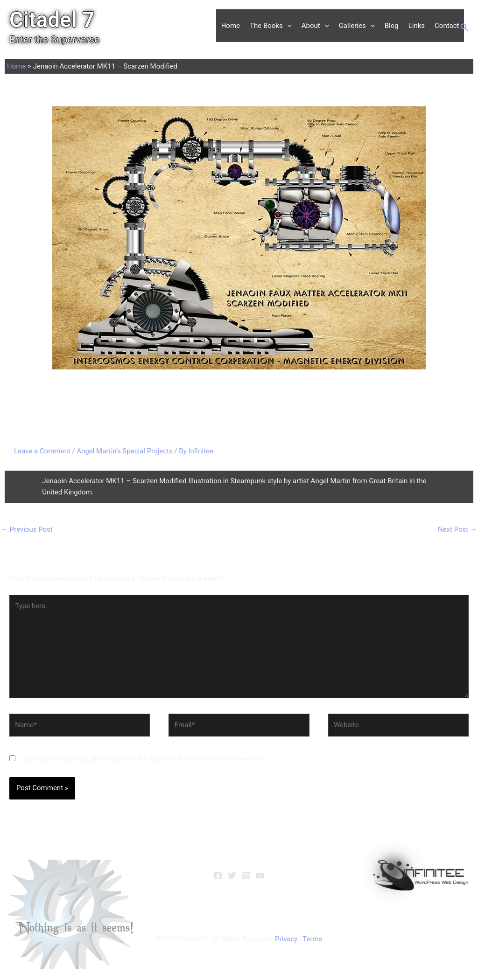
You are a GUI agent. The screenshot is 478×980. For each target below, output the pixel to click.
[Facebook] (218, 876)
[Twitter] (232, 876)
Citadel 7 (52, 20)
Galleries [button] (357, 26)
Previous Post (27, 529)
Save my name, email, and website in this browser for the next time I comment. (144, 759)
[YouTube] (260, 876)
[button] (287, 26)
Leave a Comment (42, 451)
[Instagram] (246, 876)
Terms (312, 939)
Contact (447, 26)
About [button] (315, 26)
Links (417, 26)
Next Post (457, 529)
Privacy (286, 939)
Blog (392, 26)
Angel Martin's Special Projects (124, 451)
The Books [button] (271, 26)
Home (231, 26)
